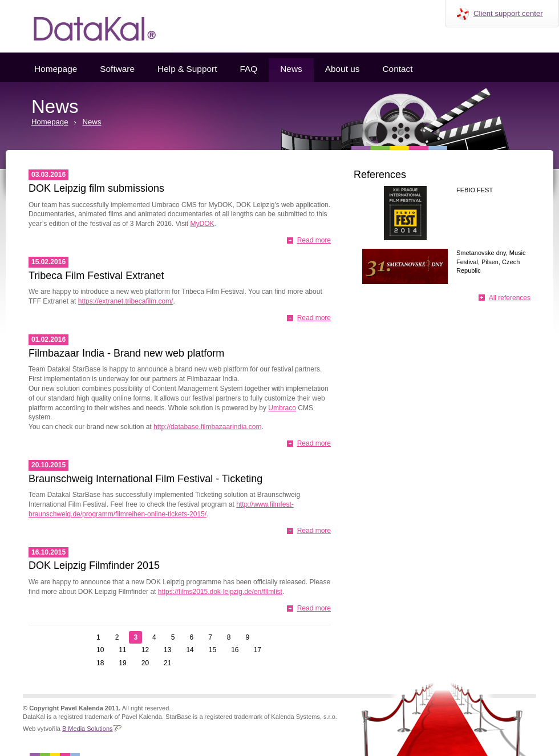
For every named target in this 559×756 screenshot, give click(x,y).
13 (167, 650)
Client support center (508, 13)
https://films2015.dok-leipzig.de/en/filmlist (220, 592)
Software (117, 69)
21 (167, 663)
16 (235, 650)
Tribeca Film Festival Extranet (96, 276)
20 (145, 663)
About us (343, 69)
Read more (314, 240)
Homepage (56, 69)
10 (100, 650)
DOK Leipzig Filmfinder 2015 (94, 565)
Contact (397, 69)
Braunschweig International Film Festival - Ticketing (145, 479)
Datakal (86, 26)
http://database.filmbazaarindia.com (207, 427)
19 (122, 663)
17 (258, 650)
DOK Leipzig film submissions (96, 188)
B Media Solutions (88, 729)
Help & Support (187, 69)
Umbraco (282, 408)
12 (145, 650)
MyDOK (202, 224)
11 (122, 650)
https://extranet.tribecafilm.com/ (126, 301)
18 (100, 663)
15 (212, 650)
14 (190, 650)
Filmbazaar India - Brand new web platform (126, 353)
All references (510, 298)
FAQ (248, 69)
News (291, 69)
